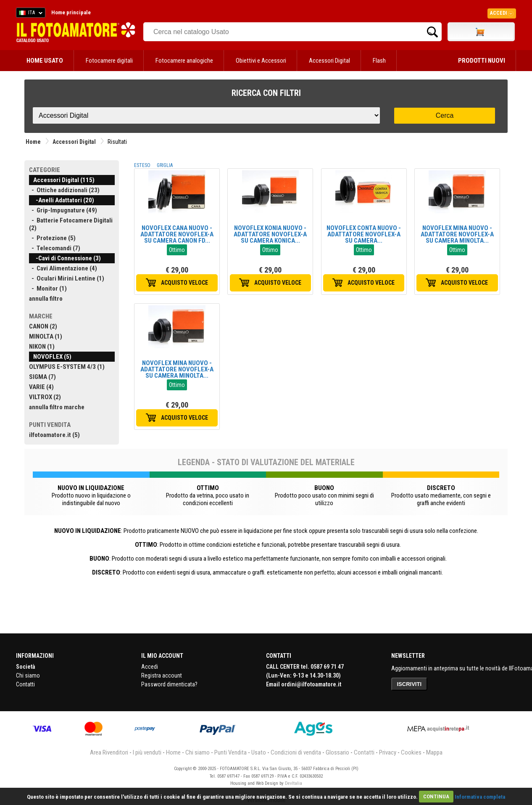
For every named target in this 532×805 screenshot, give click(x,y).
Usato (259, 752)
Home (33, 142)
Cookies (411, 752)
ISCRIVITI (410, 684)
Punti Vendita (230, 752)
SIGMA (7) (42, 377)
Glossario (337, 752)
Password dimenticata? (169, 684)
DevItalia (294, 783)
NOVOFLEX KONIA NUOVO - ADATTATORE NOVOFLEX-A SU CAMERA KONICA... (270, 234)
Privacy (388, 752)
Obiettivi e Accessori (261, 61)
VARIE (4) (41, 387)
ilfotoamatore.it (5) (54, 435)
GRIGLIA (165, 165)
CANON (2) (43, 326)
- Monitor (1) (48, 289)
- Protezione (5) (52, 238)
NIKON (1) (42, 347)
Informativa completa (480, 796)
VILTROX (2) (45, 397)
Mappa (434, 752)
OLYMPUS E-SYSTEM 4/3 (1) (67, 367)
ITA (29, 14)
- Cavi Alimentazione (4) (63, 268)
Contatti (25, 684)
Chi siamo (28, 675)
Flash (379, 61)
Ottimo (177, 250)
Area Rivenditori (109, 752)
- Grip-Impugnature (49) (63, 210)
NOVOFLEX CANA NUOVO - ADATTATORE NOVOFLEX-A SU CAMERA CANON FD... (177, 234)
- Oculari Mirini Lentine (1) (67, 278)
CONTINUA (436, 796)
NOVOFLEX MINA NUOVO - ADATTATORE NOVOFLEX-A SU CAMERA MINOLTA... (457, 234)
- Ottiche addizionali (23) (64, 190)
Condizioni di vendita (296, 752)
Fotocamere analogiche (184, 61)
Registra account (162, 675)
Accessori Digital (329, 61)
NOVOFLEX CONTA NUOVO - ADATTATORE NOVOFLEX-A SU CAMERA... (364, 234)
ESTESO (142, 165)
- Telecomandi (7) (55, 248)
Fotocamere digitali (109, 61)
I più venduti (147, 752)
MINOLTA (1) (46, 336)
